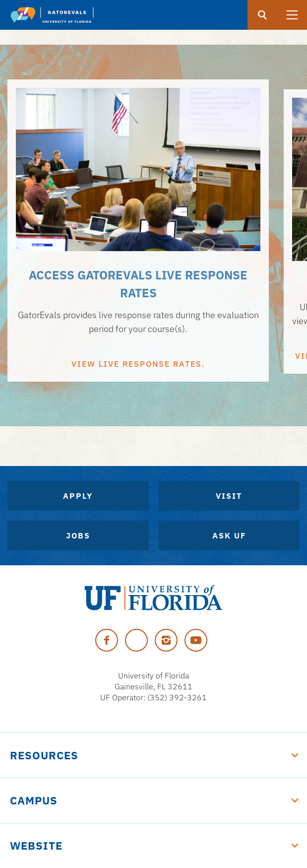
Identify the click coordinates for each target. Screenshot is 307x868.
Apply (78, 496)
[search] (262, 15)
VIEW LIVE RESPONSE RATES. (138, 364)
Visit (229, 496)
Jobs (78, 535)
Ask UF (229, 535)
